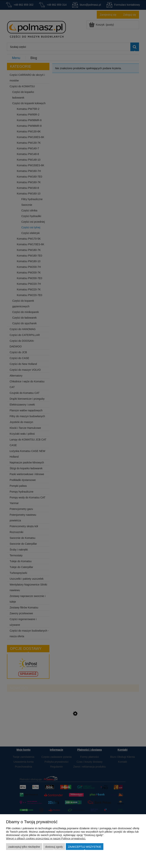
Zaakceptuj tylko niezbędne (24, 847)
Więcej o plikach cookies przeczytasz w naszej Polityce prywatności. (46, 838)
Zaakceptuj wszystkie (85, 847)
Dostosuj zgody (54, 847)
